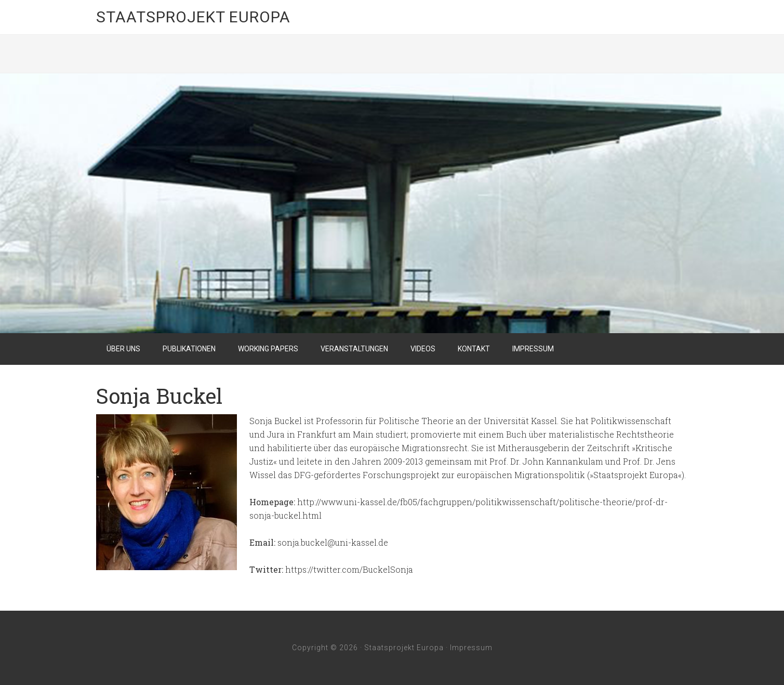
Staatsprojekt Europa (193, 17)
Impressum (471, 648)
